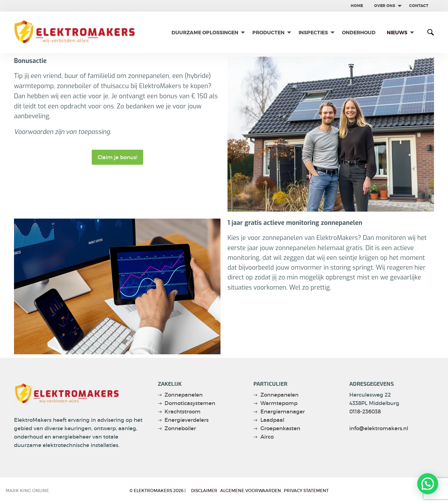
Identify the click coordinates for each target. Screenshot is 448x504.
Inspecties (313, 33)
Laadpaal (272, 420)
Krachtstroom (183, 411)
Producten (268, 33)
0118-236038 (365, 411)
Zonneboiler (180, 428)
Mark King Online (27, 491)
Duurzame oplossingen (205, 33)
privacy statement (306, 491)
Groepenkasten (280, 428)
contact (419, 6)
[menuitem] (357, 6)
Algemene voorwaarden (251, 491)
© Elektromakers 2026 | (157, 491)
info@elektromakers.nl (379, 428)
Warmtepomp (279, 403)
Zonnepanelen (184, 395)
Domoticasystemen (190, 403)
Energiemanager (283, 411)
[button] (428, 483)
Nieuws (397, 33)
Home (357, 6)
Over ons (385, 6)
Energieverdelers (187, 420)
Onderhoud (359, 33)
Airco (267, 437)
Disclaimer (204, 491)
